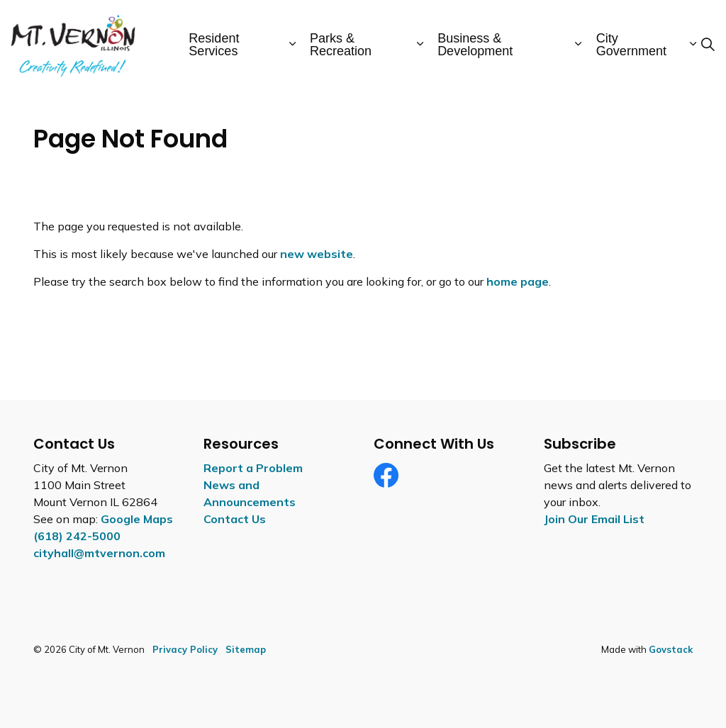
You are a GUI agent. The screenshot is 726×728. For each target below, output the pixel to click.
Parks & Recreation (341, 45)
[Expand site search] (708, 45)
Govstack (671, 649)
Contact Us (235, 519)
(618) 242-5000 (77, 536)
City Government (631, 45)
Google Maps (137, 519)
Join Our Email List (594, 519)
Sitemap (246, 649)
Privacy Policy (185, 649)
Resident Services (214, 45)
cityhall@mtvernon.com (99, 553)
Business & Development (475, 45)
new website (317, 254)
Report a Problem (253, 468)
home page (518, 281)
